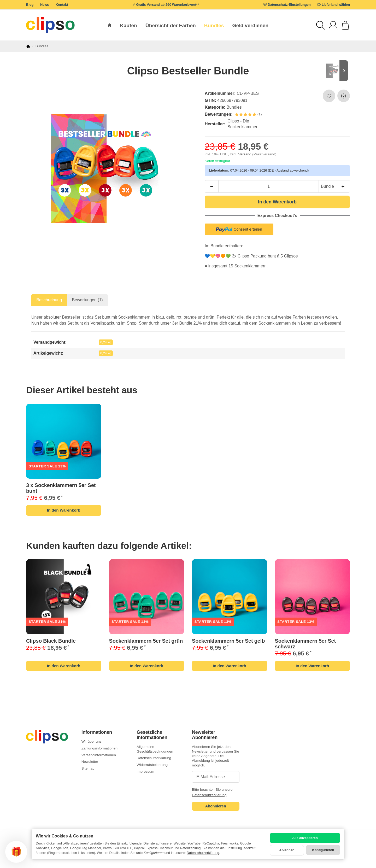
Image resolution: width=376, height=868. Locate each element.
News (45, 5)
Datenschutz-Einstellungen (289, 5)
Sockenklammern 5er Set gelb (228, 641)
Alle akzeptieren (305, 838)
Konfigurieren (323, 850)
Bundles (234, 107)
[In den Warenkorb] (277, 202)
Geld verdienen (251, 25)
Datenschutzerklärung (203, 853)
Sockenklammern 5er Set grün (146, 641)
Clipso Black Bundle (51, 641)
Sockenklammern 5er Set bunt (61, 488)
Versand (245, 154)
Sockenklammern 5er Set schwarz (305, 644)
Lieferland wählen (336, 5)
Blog (30, 5)
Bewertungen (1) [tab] (87, 300)
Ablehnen (287, 850)
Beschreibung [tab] (49, 300)
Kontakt (62, 5)
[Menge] (269, 186)
